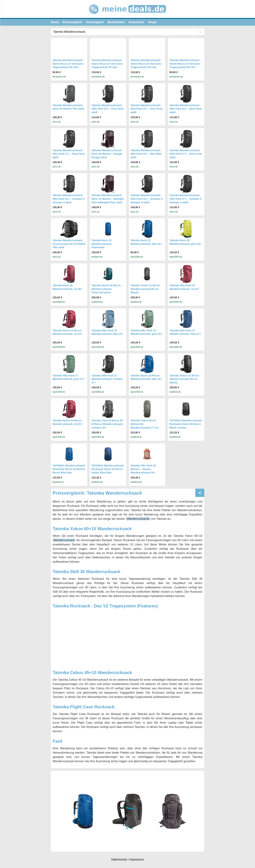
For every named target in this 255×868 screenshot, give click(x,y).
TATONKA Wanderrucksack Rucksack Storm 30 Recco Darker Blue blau (108, 469)
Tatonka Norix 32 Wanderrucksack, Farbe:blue (102, 244)
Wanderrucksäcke (138, 519)
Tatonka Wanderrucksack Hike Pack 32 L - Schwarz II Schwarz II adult (147, 199)
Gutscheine (136, 22)
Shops (152, 22)
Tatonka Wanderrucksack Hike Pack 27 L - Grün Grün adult (186, 154)
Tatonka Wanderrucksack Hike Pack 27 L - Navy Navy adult (69, 154)
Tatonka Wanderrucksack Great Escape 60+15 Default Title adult (69, 244)
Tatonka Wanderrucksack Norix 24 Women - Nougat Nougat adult (107, 154)
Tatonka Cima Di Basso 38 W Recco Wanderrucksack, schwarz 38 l (107, 424)
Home (55, 22)
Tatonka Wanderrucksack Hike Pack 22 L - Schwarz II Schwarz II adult (69, 199)
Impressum (137, 859)
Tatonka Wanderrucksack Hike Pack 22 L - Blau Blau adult (146, 154)
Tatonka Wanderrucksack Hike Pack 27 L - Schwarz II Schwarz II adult (186, 199)
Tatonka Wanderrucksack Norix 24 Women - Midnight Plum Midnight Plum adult (108, 199)
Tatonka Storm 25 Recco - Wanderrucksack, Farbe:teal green (107, 289)
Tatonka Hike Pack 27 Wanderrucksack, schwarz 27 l (107, 379)
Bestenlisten (116, 22)
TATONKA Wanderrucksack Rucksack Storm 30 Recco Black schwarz (186, 424)
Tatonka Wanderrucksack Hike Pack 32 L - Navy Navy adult (186, 109)
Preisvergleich (72, 22)
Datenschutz (119, 859)
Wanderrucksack (64, 540)
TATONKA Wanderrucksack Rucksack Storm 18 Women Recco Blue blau (69, 469)
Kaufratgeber (95, 22)
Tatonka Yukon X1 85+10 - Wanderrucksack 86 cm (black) (146, 289)
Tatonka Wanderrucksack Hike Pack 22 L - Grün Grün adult (147, 109)
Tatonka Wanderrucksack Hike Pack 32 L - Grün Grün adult (108, 109)
